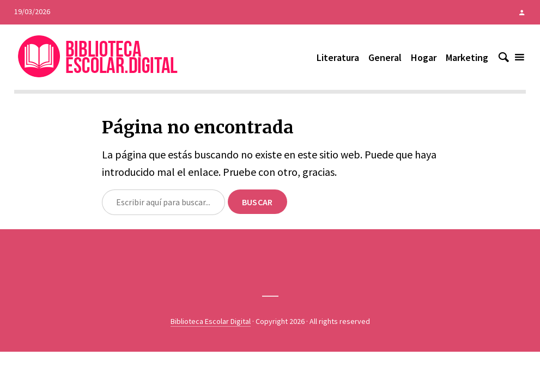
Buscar (257, 202)
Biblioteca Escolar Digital (211, 321)
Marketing (467, 57)
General (385, 57)
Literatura (338, 57)
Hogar (424, 57)
